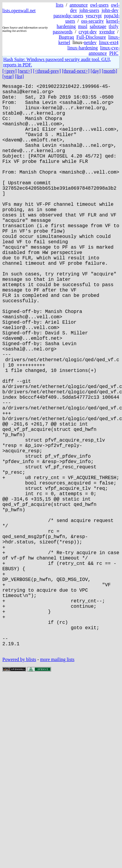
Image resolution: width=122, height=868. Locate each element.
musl (83, 26)
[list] (19, 76)
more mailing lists (57, 786)
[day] (96, 71)
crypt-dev (88, 32)
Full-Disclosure (91, 37)
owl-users (99, 5)
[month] (110, 71)
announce (79, 5)
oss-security (92, 21)
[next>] (25, 71)
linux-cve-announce (104, 50)
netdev (90, 42)
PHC (114, 53)
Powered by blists (19, 786)
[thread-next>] (76, 71)
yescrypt (94, 16)
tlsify (114, 26)
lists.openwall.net (19, 11)
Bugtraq (66, 37)
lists (60, 5)
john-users (89, 10)
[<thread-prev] (47, 71)
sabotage (98, 26)
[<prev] (9, 71)
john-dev (110, 10)
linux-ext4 (109, 42)
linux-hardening (83, 48)
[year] (8, 76)
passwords (63, 32)
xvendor (107, 32)
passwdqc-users (68, 16)
